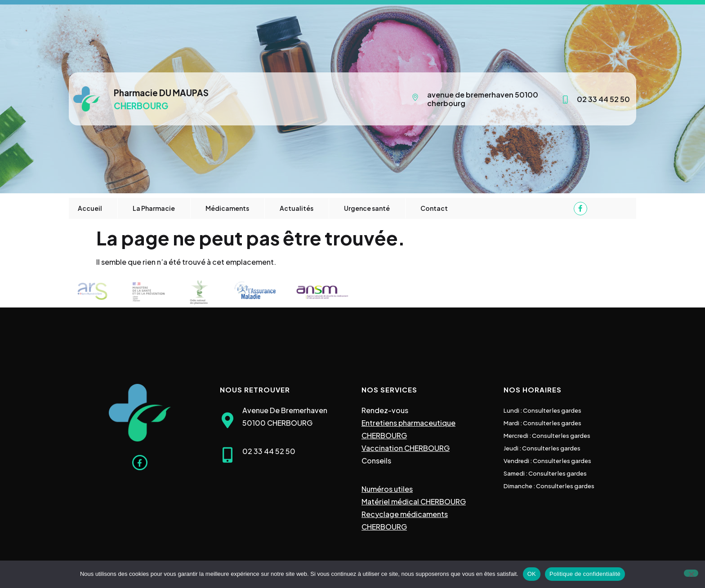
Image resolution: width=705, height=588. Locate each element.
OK (532, 574)
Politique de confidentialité (585, 574)
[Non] (691, 573)
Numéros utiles (387, 489)
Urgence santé (367, 208)
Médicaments (227, 208)
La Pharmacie (154, 208)
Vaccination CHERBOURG (406, 448)
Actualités (297, 208)
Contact (434, 208)
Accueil (90, 208)
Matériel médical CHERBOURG (414, 501)
